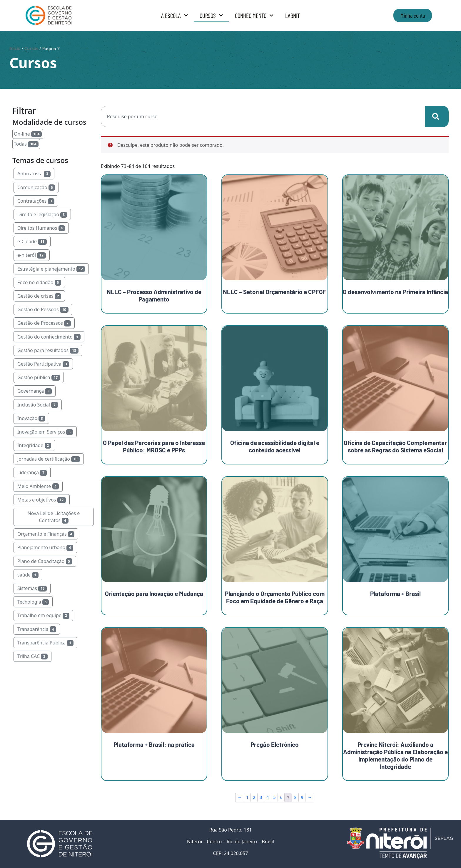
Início (15, 48)
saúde (28, 575)
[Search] (437, 116)
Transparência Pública (45, 643)
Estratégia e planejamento (51, 269)
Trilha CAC (32, 656)
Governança (35, 391)
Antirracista (34, 174)
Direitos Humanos (41, 228)
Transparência (37, 629)
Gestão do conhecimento (49, 337)
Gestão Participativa (43, 364)
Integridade (34, 445)
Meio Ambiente (38, 486)
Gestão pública (39, 377)
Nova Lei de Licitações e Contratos (54, 517)
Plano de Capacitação (45, 561)
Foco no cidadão (39, 282)
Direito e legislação (42, 214)
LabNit (293, 15)
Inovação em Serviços (45, 432)
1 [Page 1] (247, 797)
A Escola (175, 15)
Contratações (36, 201)
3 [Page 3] (261, 797)
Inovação (31, 418)
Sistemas (32, 588)
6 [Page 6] (281, 797)
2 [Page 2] (254, 797)
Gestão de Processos (44, 323)
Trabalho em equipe (43, 615)
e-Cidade (32, 241)
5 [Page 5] (274, 797)
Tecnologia (33, 602)
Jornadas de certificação (49, 459)
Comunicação (36, 187)
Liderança (32, 472)
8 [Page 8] (295, 797)
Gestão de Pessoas (43, 309)
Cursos (211, 15)
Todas (26, 144)
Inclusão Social (38, 405)
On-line (28, 134)
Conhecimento (254, 15)
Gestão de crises (39, 296)
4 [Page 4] (268, 797)
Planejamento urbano (45, 547)
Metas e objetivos (42, 500)
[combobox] (263, 116)
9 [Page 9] (302, 797)
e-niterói (32, 255)
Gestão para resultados (48, 350)
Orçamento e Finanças (46, 534)
